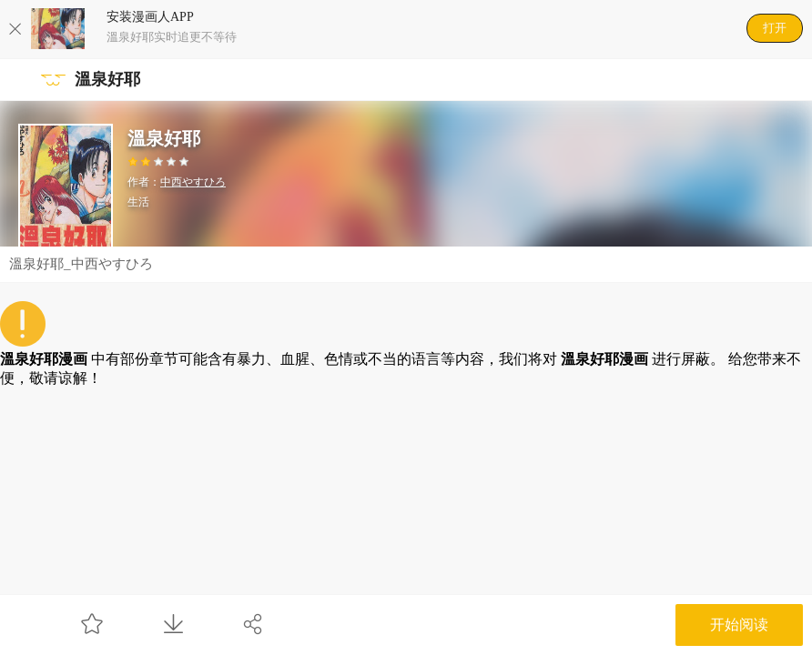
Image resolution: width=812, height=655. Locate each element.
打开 (775, 28)
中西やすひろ (193, 182)
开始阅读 (739, 625)
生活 (138, 202)
